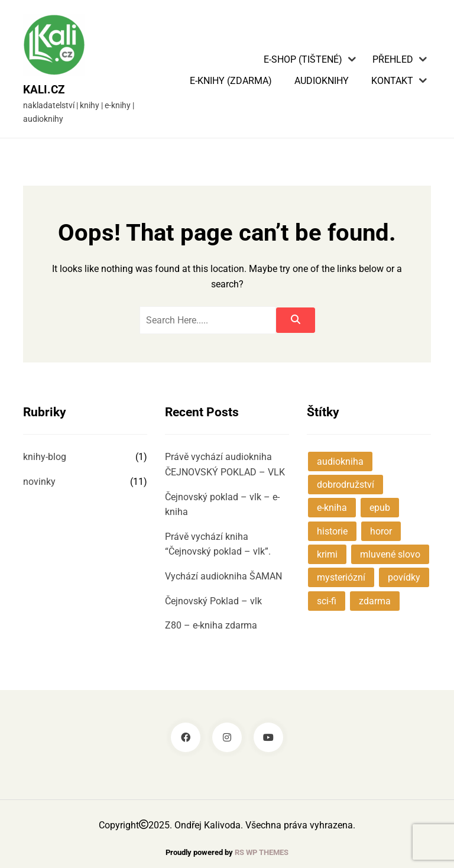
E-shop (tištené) (303, 60)
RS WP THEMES (262, 852)
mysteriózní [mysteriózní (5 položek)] (341, 577)
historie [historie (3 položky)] (332, 531)
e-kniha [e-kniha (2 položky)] (332, 508)
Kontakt (392, 81)
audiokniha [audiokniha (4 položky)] (340, 461)
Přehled (393, 60)
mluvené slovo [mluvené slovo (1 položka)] (390, 554)
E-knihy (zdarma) (231, 81)
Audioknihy (322, 81)
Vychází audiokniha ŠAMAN (223, 576)
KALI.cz (44, 90)
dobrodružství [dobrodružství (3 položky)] (346, 485)
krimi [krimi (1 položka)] (327, 554)
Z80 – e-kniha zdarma (211, 625)
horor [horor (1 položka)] (381, 531)
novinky (39, 482)
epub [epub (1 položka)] (380, 508)
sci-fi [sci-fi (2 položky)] (327, 601)
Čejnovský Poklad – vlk (213, 601)
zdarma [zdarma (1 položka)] (375, 601)
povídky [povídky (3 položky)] (404, 577)
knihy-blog (45, 457)
